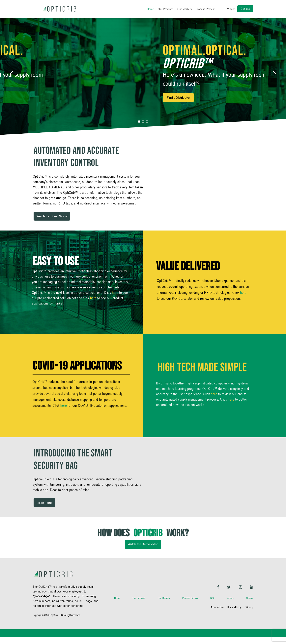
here (115, 307)
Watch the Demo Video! (44, 223)
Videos (231, 9)
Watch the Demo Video (143, 558)
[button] (139, 128)
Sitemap (249, 614)
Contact (245, 9)
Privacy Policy (234, 614)
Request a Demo (45, 101)
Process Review (205, 9)
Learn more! (36, 509)
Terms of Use (217, 614)
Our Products (166, 9)
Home (150, 9)
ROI (221, 9)
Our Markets (185, 9)
